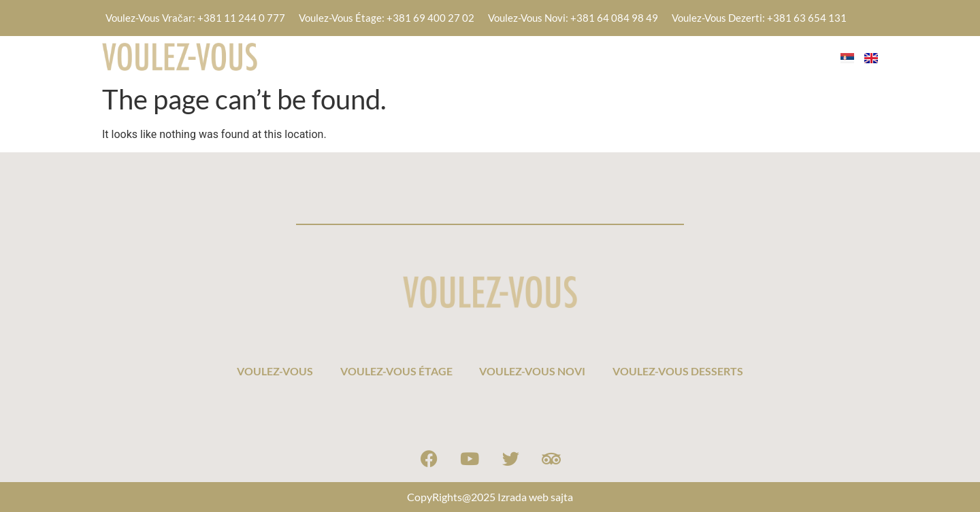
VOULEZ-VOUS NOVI (595, 56)
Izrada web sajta (535, 497)
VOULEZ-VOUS (338, 56)
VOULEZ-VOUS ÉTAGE (459, 56)
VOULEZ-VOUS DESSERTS (741, 56)
